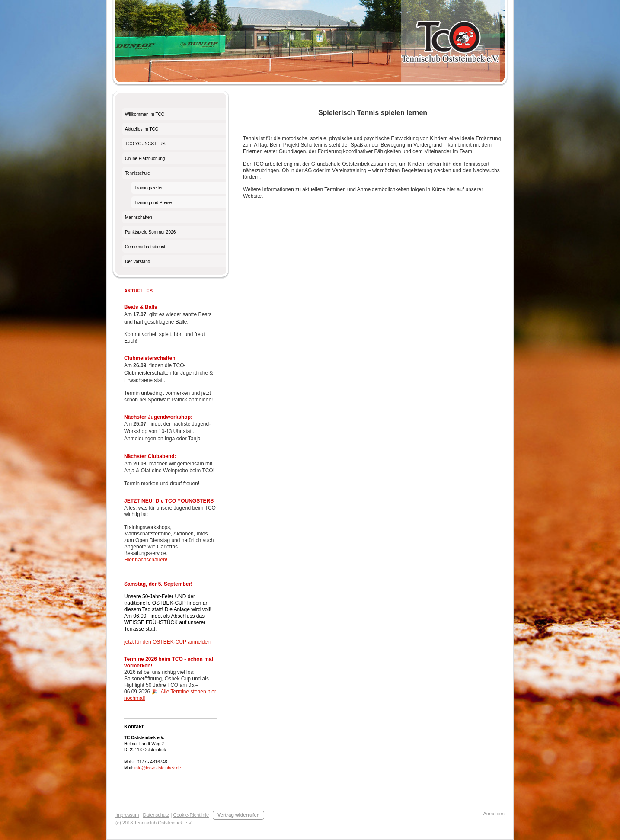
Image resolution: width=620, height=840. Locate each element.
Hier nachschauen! (146, 560)
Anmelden (494, 814)
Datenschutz (156, 815)
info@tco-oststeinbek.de (158, 768)
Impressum (127, 815)
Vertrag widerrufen (238, 815)
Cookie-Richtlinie (191, 815)
